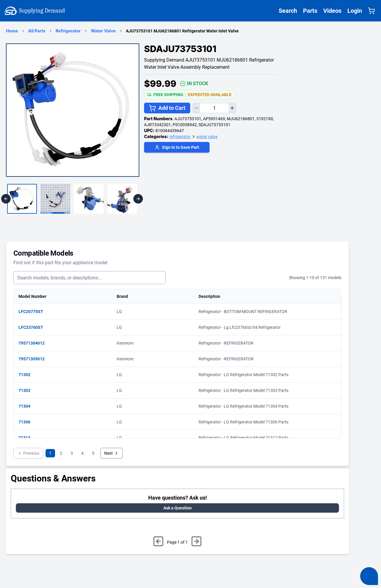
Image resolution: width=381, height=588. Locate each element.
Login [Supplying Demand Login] (355, 11)
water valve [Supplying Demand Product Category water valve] (207, 137)
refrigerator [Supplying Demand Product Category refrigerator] (180, 137)
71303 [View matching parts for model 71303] (27, 390)
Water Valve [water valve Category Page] (103, 31)
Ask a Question (178, 508)
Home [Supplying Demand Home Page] (12, 31)
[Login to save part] (177, 148)
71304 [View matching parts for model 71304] (27, 406)
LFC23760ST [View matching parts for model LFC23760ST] (34, 327)
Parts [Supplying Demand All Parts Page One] (310, 11)
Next (111, 453)
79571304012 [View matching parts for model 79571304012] (35, 343)
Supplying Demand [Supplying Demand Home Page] (35, 11)
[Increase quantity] (232, 108)
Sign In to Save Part (177, 147)
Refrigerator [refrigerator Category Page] (68, 31)
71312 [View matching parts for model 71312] (27, 438)
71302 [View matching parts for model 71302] (27, 375)
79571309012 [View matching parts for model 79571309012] (35, 359)
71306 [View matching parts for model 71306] (27, 422)
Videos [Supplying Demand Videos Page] (332, 11)
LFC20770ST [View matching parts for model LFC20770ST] (34, 312)
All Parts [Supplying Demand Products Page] (37, 31)
